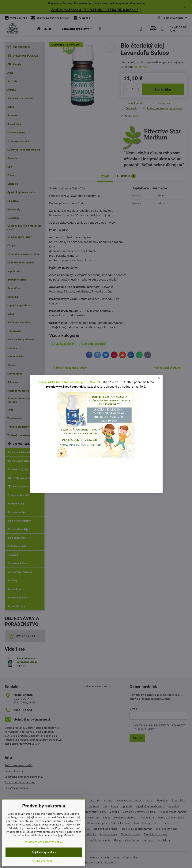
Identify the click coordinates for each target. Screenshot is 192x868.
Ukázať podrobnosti (44, 861)
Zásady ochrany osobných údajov (44, 842)
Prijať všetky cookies (44, 852)
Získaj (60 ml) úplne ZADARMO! (70, 382)
